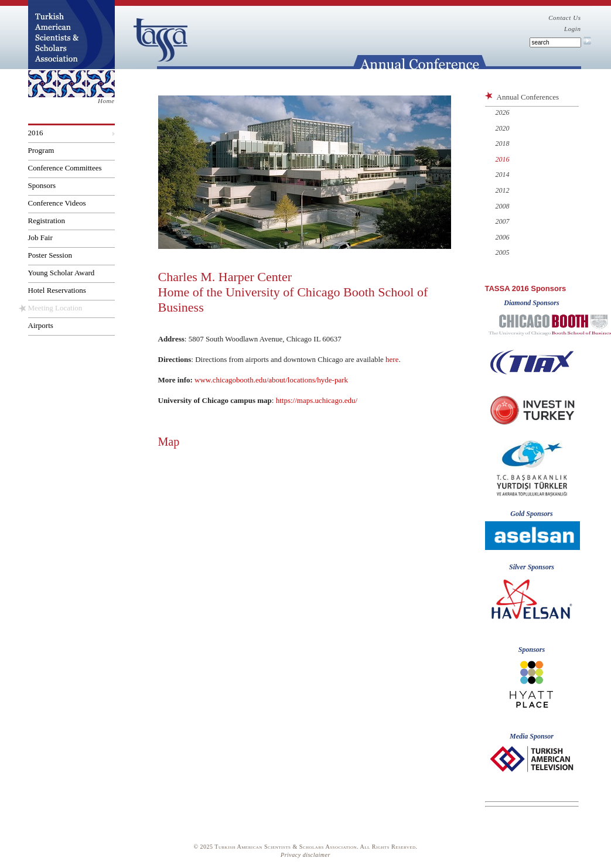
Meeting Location (55, 308)
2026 (503, 112)
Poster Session (50, 255)
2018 (503, 143)
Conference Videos (57, 203)
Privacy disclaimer (305, 855)
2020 (503, 128)
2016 (36, 133)
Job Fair (40, 237)
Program (41, 150)
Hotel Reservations (57, 290)
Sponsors (42, 185)
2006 (503, 237)
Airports (41, 325)
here (392, 359)
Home (106, 101)
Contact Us (564, 18)
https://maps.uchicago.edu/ (317, 400)
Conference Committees (65, 168)
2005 (503, 252)
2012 (503, 190)
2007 (503, 221)
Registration (47, 221)
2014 (503, 175)
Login (572, 29)
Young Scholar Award (62, 273)
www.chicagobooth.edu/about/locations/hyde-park (271, 380)
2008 (503, 206)
